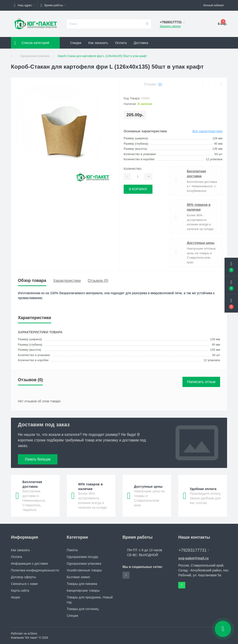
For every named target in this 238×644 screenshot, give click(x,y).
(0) (160, 84)
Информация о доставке (30, 564)
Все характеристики (207, 131)
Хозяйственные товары (84, 570)
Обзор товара (32, 280)
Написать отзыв (201, 382)
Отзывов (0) (98, 281)
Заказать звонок (170, 26)
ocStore (32, 634)
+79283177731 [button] (194, 550)
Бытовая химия (78, 577)
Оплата (121, 43)
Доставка (141, 43)
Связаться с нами (24, 584)
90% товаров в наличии (199, 207)
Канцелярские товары (83, 591)
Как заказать (98, 43)
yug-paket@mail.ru (193, 558)
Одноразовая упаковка (35, 56)
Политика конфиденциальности (35, 570)
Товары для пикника (82, 584)
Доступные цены (201, 243)
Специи (72, 616)
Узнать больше (38, 459)
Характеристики (67, 281)
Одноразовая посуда (82, 557)
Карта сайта (20, 591)
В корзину (138, 189)
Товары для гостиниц (83, 609)
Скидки (76, 43)
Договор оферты (23, 577)
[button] (24, 5)
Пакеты (72, 550)
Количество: (133, 169)
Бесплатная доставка (196, 174)
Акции (15, 597)
